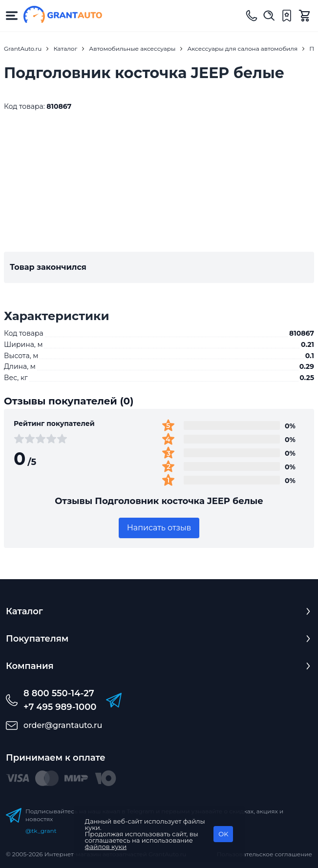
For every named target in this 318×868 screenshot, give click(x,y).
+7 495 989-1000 (60, 707)
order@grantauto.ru (63, 725)
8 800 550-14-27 (59, 693)
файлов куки (106, 847)
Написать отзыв (159, 528)
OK (223, 834)
